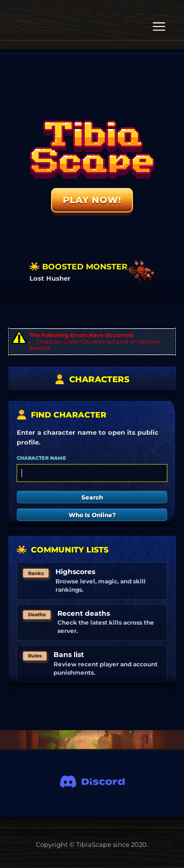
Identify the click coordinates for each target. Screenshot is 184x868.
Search (92, 497)
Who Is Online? (92, 515)
